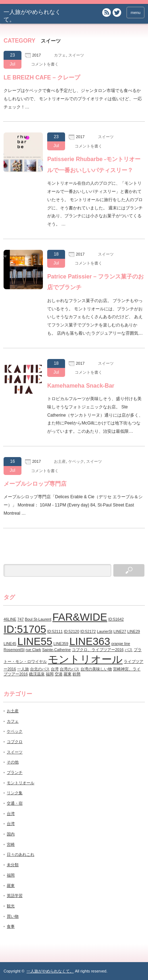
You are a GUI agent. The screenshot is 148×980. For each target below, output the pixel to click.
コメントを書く (45, 64)
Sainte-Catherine (56, 650)
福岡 (50, 674)
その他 (13, 762)
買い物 (13, 916)
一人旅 (23, 669)
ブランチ (15, 772)
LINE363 (90, 641)
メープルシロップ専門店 (35, 484)
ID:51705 (25, 629)
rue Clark (33, 650)
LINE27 (120, 631)
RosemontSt (14, 650)
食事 (11, 926)
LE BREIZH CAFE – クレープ (42, 77)
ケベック (76, 461)
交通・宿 (15, 803)
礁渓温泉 (37, 674)
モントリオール (85, 659)
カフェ (60, 55)
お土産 (60, 461)
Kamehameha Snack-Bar (81, 386)
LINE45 (10, 644)
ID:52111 (55, 631)
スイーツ (76, 55)
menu (135, 13)
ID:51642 (116, 619)
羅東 (68, 674)
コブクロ (15, 742)
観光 (11, 906)
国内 (11, 834)
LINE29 (134, 631)
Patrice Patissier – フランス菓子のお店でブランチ (95, 282)
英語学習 (15, 896)
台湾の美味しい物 (96, 669)
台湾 (55, 669)
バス (129, 650)
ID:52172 (88, 631)
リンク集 (15, 793)
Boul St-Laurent (38, 619)
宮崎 (11, 844)
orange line (121, 644)
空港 (59, 674)
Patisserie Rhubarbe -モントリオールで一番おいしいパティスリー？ (94, 164)
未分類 (13, 865)
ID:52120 (71, 631)
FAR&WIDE (80, 617)
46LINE (10, 619)
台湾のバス (70, 669)
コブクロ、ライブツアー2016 (98, 650)
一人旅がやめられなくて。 (50, 971)
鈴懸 (77, 674)
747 (21, 619)
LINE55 (35, 641)
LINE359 (61, 644)
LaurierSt (105, 631)
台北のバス (40, 669)
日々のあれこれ (21, 854)
